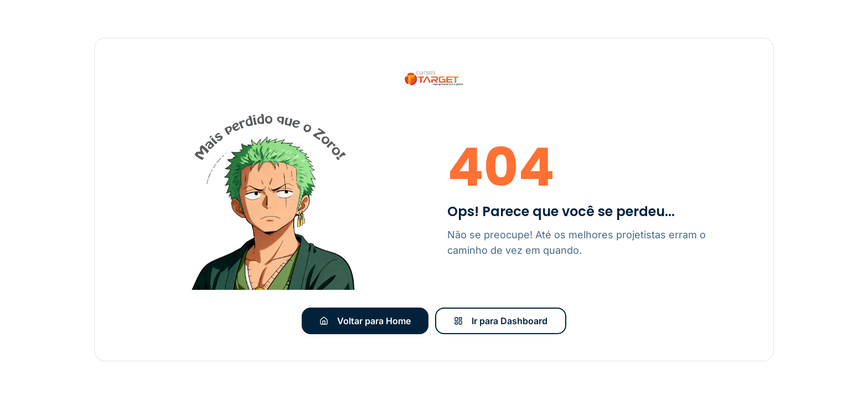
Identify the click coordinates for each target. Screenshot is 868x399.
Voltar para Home (365, 321)
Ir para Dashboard (501, 321)
